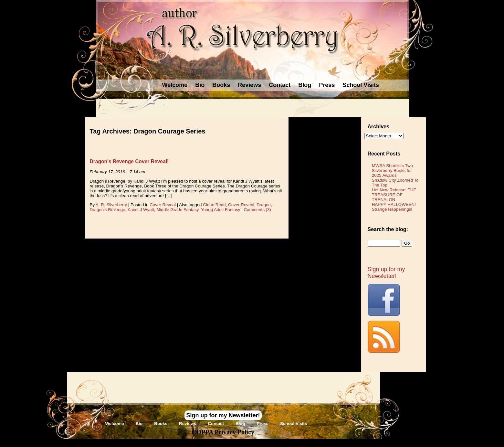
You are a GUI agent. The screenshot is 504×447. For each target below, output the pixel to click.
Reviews (249, 85)
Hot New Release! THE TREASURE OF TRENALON (394, 195)
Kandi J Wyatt (141, 210)
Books (221, 85)
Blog (305, 85)
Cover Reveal (163, 205)
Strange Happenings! (392, 209)
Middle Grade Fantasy (177, 210)
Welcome (175, 85)
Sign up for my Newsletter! (386, 273)
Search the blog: (388, 229)
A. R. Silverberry (111, 205)
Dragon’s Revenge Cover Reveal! (129, 161)
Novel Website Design (300, 443)
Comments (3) (257, 210)
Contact (280, 85)
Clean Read (214, 205)
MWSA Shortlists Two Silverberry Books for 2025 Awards (392, 170)
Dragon (264, 205)
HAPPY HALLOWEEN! (394, 204)
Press (327, 85)
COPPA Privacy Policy (223, 432)
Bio (200, 85)
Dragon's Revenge (108, 210)
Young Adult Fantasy (221, 210)
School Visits (361, 85)
